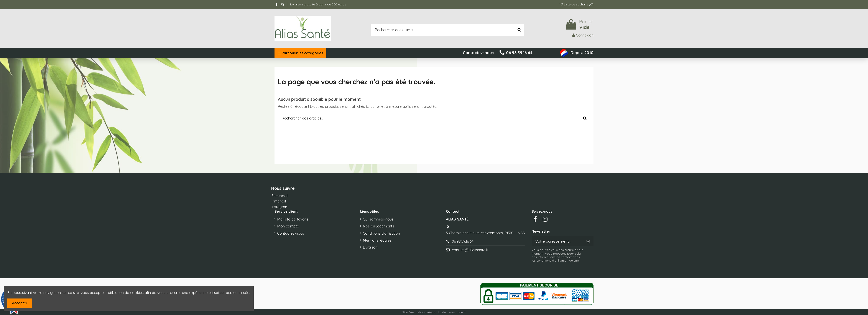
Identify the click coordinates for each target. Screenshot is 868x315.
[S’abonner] (588, 241)
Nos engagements (378, 226)
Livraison (370, 247)
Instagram (280, 207)
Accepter (20, 303)
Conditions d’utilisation (381, 233)
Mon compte (288, 226)
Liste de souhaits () (576, 4)
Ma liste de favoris (293, 219)
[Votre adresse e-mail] (557, 241)
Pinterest (279, 201)
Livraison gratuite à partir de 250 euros (318, 4)
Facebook (280, 196)
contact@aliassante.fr (470, 250)
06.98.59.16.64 (463, 241)
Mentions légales (377, 240)
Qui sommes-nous (378, 219)
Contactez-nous (291, 233)
